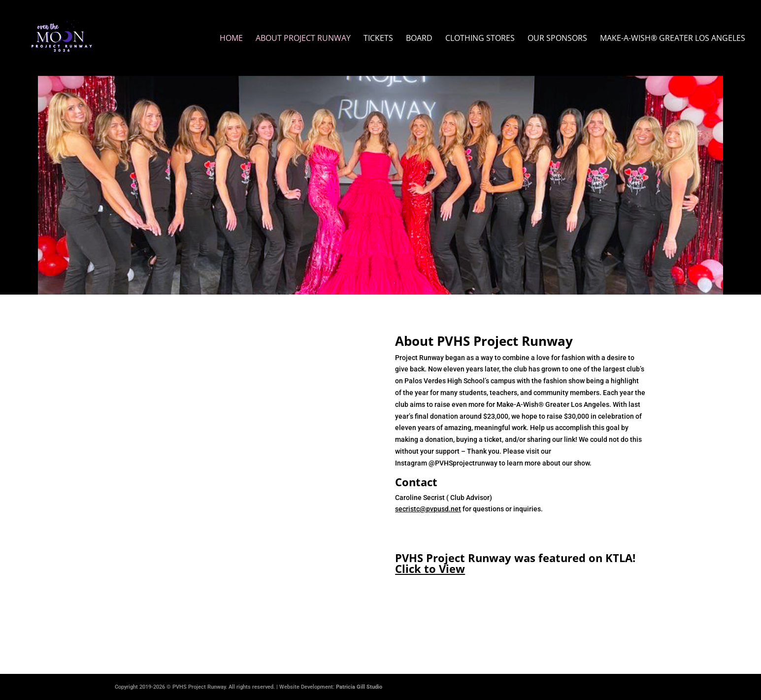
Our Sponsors (557, 39)
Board (419, 39)
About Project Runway (303, 39)
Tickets (378, 39)
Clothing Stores (480, 39)
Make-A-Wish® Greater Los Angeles (673, 39)
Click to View (430, 568)
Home (231, 39)
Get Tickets (381, 186)
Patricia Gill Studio (359, 687)
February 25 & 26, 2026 (380, 147)
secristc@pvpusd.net (428, 509)
